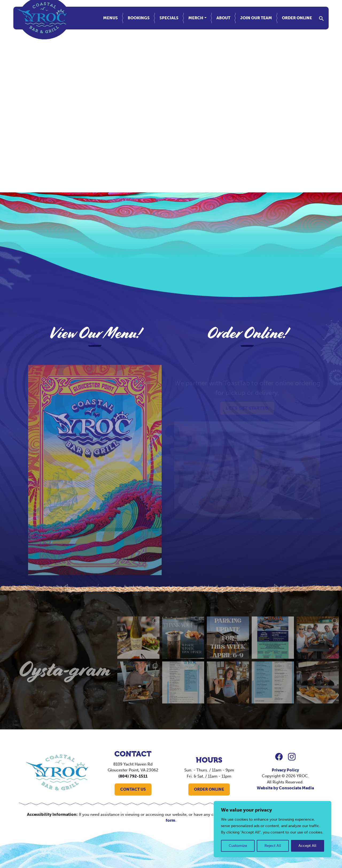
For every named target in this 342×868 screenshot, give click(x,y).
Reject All (273, 846)
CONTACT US (133, 789)
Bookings (139, 18)
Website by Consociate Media (285, 788)
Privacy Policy (285, 770)
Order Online (297, 18)
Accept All (307, 846)
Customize (238, 846)
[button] (321, 18)
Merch (196, 18)
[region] (273, 829)
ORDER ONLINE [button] (209, 789)
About (223, 18)
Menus (110, 18)
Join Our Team (256, 18)
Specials (169, 18)
